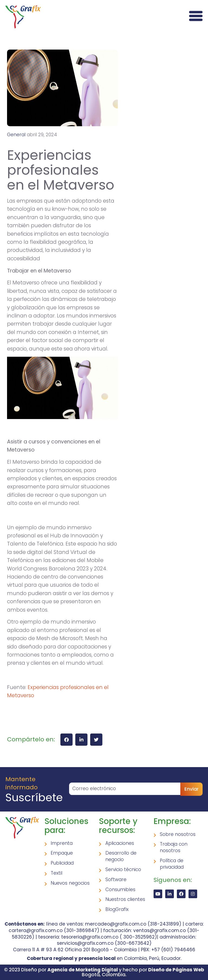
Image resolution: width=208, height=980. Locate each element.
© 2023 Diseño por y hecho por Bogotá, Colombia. (104, 972)
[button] (66, 740)
